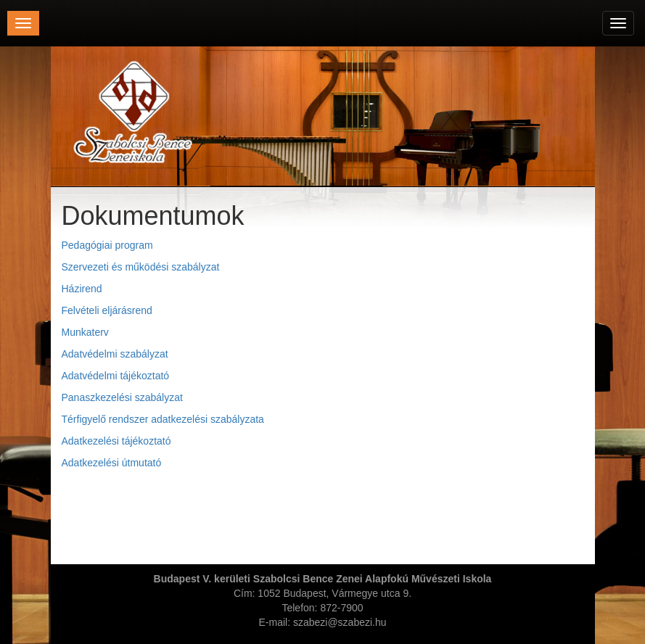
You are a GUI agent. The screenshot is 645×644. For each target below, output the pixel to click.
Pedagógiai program (107, 245)
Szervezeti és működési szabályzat (141, 267)
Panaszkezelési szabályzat (122, 397)
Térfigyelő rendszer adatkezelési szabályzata (163, 419)
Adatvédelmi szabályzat (115, 354)
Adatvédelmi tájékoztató (116, 376)
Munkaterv (85, 332)
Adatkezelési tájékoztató (116, 441)
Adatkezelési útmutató (112, 463)
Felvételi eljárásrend (107, 310)
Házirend (82, 289)
